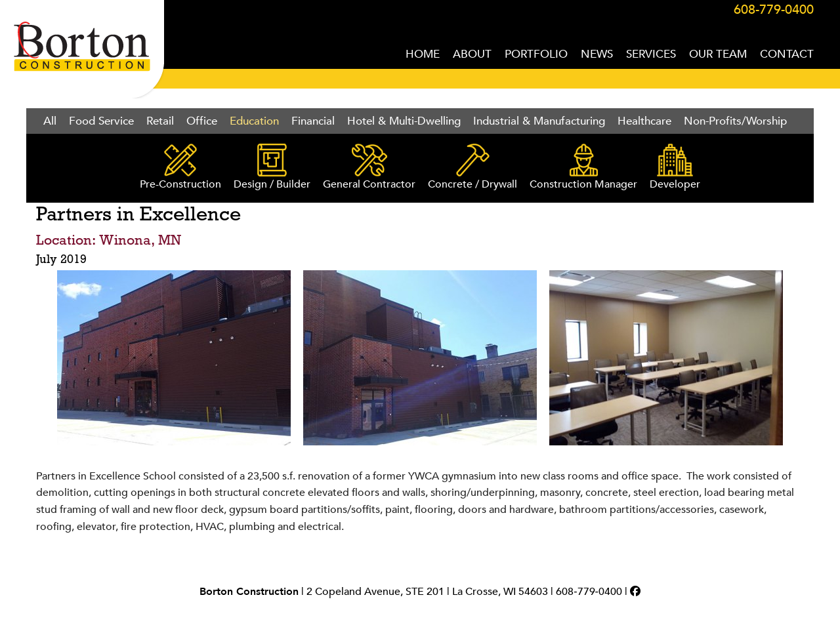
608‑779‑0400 (589, 592)
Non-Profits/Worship (735, 121)
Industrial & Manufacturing (539, 121)
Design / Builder (272, 168)
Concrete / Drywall (472, 168)
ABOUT (472, 54)
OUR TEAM (718, 54)
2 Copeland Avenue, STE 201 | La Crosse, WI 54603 (427, 592)
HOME (423, 54)
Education (254, 121)
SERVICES (651, 54)
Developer (675, 168)
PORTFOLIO (536, 54)
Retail (160, 121)
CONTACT (787, 54)
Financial (313, 121)
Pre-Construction (180, 168)
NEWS (597, 54)
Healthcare (644, 121)
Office (202, 121)
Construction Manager (583, 168)
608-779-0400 (774, 10)
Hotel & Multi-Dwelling (404, 121)
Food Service (101, 121)
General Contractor (369, 168)
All (50, 121)
